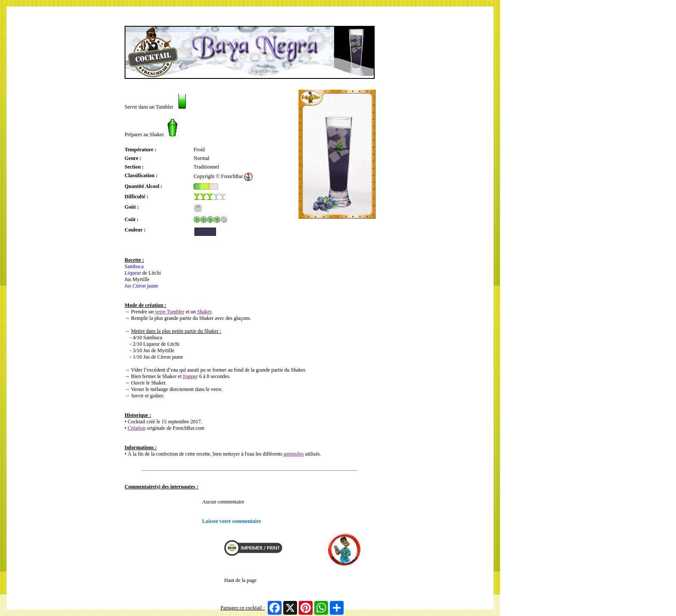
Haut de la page (240, 580)
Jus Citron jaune (141, 286)
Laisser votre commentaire (232, 521)
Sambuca (134, 266)
